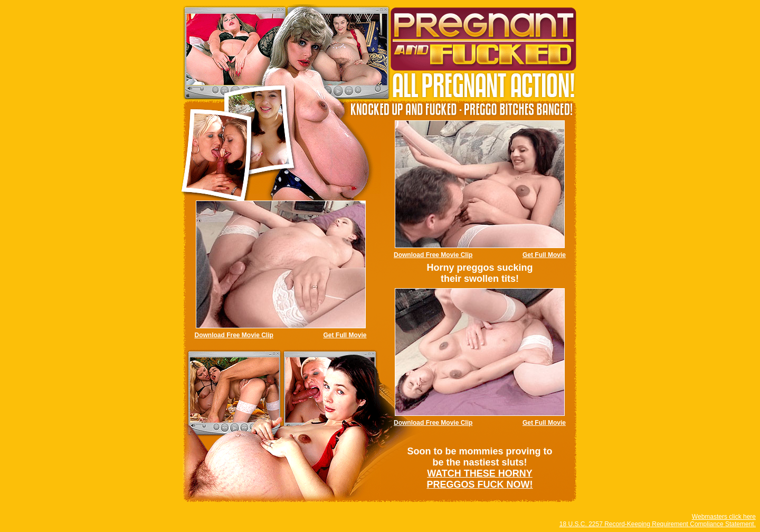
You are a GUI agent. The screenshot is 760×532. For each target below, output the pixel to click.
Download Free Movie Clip (433, 255)
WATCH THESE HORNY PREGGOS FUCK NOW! (480, 479)
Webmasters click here (724, 517)
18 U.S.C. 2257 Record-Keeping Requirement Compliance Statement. (658, 524)
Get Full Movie (544, 255)
